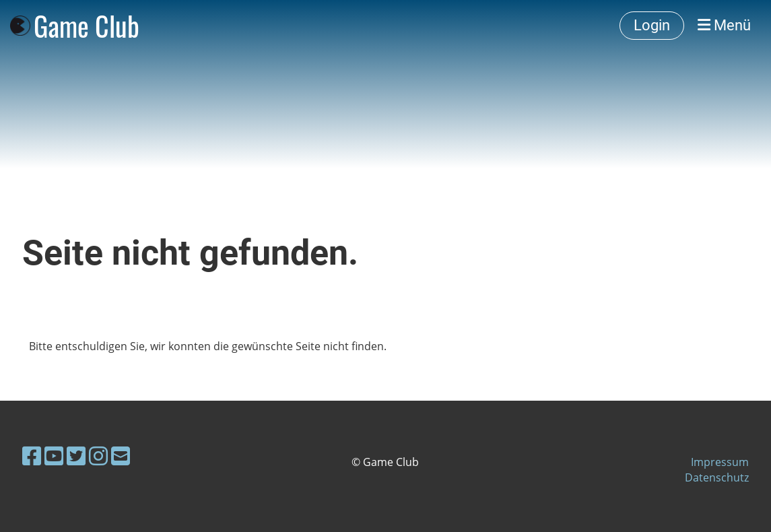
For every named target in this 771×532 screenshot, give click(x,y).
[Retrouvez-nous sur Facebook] (32, 456)
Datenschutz (717, 477)
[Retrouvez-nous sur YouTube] (54, 456)
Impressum (720, 462)
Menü (724, 25)
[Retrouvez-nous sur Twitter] (76, 456)
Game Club (87, 26)
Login (652, 25)
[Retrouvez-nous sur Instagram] (98, 456)
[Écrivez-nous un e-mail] (121, 456)
